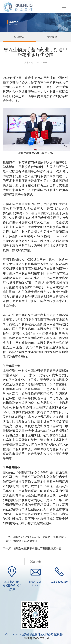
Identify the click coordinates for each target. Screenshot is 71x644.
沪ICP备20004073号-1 (36, 638)
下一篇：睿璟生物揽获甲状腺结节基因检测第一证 (32, 548)
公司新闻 (19, 37)
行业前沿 (52, 37)
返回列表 (36, 562)
